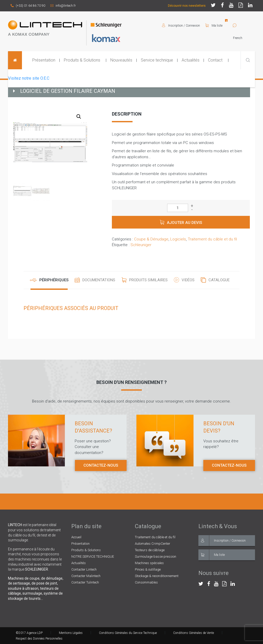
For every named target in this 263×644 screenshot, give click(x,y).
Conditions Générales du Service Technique (128, 633)
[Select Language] (244, 38)
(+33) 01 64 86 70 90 (28, 6)
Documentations (99, 280)
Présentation (44, 60)
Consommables (146, 582)
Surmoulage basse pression (156, 556)
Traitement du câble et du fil (212, 239)
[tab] (49, 280)
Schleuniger (141, 245)
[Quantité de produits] (178, 208)
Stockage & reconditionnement (157, 576)
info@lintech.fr (63, 6)
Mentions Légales (71, 633)
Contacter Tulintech (85, 582)
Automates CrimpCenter (153, 544)
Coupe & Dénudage (151, 239)
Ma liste (214, 26)
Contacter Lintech (84, 569)
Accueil (76, 537)
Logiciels (178, 239)
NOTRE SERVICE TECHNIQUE (93, 556)
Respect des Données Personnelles (39, 639)
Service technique (157, 60)
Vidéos (188, 280)
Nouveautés (121, 60)
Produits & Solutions (82, 60)
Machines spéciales (149, 563)
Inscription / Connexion (222, 541)
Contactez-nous (101, 465)
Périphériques (54, 280)
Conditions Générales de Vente (194, 633)
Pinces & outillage (148, 569)
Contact (215, 60)
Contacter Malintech (86, 576)
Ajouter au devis (184, 223)
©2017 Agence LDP (29, 633)
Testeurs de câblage (150, 550)
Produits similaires (148, 280)
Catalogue (219, 280)
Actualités (191, 60)
